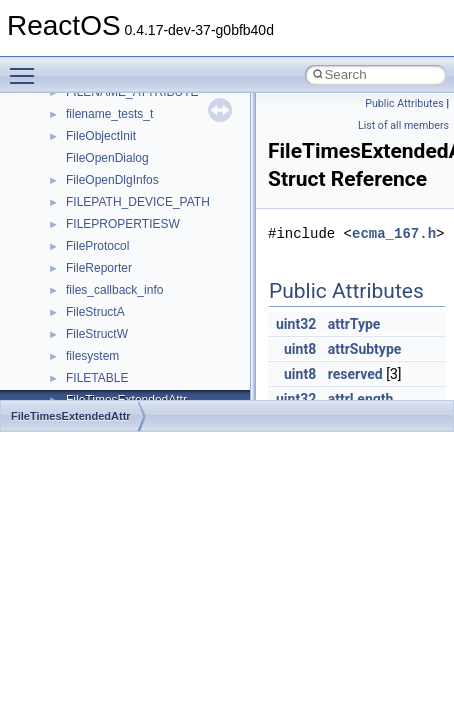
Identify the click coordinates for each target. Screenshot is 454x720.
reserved (355, 374)
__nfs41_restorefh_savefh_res (147, 183)
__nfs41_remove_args (125, 95)
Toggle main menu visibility (27, 67)
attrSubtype (365, 349)
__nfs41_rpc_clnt (111, 227)
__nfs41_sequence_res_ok (138, 381)
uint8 (300, 349)
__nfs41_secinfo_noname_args (149, 293)
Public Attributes (404, 103)
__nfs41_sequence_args (131, 337)
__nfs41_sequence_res (128, 359)
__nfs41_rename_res (122, 161)
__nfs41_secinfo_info (122, 271)
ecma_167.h (394, 233)
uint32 (296, 324)
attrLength (361, 399)
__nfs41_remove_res (122, 117)
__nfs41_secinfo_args (124, 249)
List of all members (403, 125)
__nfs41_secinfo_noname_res (146, 315)
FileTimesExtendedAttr (71, 416)
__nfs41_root (101, 205)
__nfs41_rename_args (126, 139)
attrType (354, 324)
